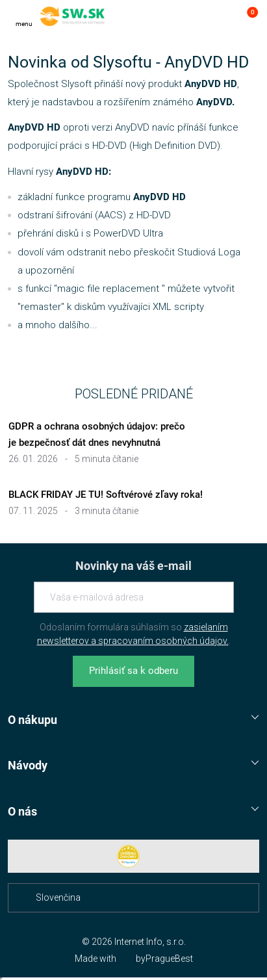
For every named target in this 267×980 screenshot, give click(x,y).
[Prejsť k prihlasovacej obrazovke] (220, 16)
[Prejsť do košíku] (246, 16)
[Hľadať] (194, 16)
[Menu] (24, 16)
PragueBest (169, 959)
